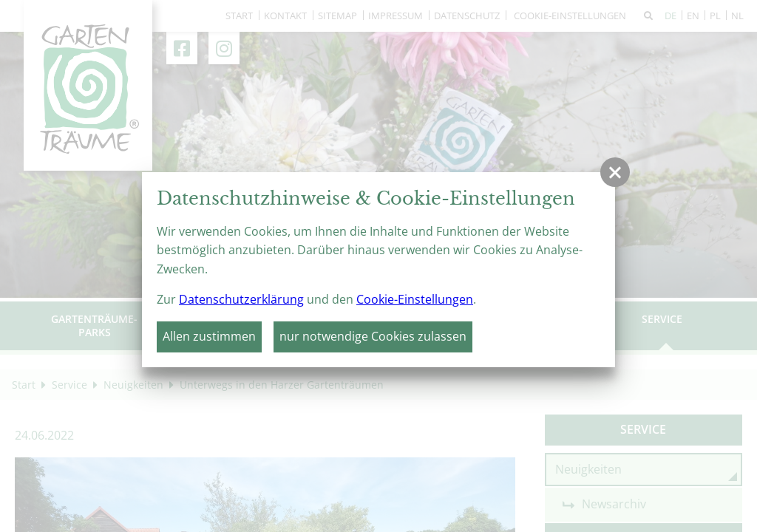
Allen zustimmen (209, 336)
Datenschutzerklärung (241, 299)
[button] (615, 172)
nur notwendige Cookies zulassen (373, 336)
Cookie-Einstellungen (415, 299)
